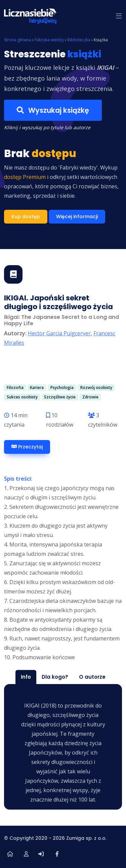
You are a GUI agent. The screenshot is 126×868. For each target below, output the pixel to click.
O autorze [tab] (92, 677)
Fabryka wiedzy (49, 40)
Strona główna (18, 40)
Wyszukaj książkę (53, 110)
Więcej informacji (77, 216)
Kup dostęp (26, 216)
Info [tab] (26, 677)
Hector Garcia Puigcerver (59, 333)
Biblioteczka (79, 40)
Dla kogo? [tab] (55, 677)
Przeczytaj (27, 447)
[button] (119, 16)
